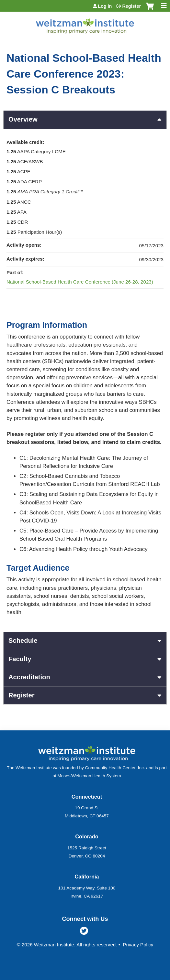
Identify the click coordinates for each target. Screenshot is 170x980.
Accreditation (29, 677)
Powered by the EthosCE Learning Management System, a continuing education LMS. (144, 975)
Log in (105, 6)
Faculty (20, 659)
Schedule (23, 641)
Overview (23, 119)
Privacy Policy (138, 945)
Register (131, 6)
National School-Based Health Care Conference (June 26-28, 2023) (80, 282)
